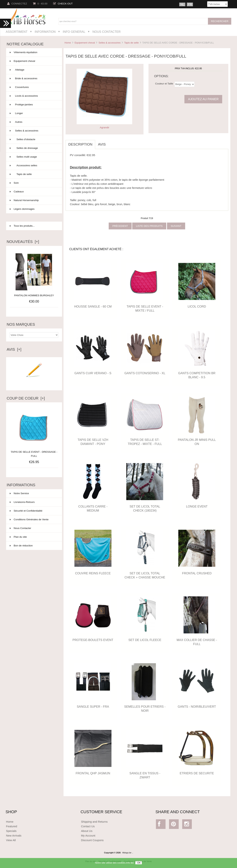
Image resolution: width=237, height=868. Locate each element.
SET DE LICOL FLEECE (145, 640)
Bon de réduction (21, 546)
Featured (11, 826)
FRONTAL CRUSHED (197, 573)
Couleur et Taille (164, 83)
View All (11, 840)
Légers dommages (34, 209)
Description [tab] (80, 144)
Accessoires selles (34, 166)
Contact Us (88, 826)
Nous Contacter (106, 32)
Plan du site (18, 537)
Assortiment (17, 32)
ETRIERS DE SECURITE (197, 773)
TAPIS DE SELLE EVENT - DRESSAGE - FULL (34, 452)
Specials (11, 831)
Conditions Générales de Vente (29, 519)
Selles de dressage (34, 148)
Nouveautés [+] (23, 242)
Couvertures (34, 87)
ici (132, 863)
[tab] (111, 142)
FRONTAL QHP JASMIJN (93, 773)
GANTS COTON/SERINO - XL (145, 373)
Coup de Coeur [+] (26, 398)
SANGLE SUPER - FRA (93, 707)
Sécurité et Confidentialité (26, 511)
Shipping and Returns (94, 822)
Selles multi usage (34, 157)
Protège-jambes (34, 105)
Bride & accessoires (34, 79)
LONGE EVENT (197, 506)
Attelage (34, 70)
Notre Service (19, 493)
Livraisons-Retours (22, 502)
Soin (34, 183)
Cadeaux (34, 192)
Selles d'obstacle (34, 139)
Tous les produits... (22, 226)
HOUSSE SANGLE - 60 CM (93, 306)
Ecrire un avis (34, 382)
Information (45, 32)
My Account (88, 836)
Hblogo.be (127, 853)
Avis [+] (14, 349)
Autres (34, 122)
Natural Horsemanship (34, 200)
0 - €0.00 (40, 4)
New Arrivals (14, 836)
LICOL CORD (197, 306)
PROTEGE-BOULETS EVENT (93, 640)
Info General (74, 32)
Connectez (17, 4)
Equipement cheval (85, 43)
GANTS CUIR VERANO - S (93, 373)
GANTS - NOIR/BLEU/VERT (197, 707)
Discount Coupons (92, 840)
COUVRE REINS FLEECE (93, 573)
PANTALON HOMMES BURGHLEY (34, 295)
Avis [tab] (102, 144)
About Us (87, 831)
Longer (34, 113)
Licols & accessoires (34, 96)
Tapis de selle (131, 43)
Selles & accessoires (110, 43)
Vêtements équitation (34, 52)
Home (68, 43)
